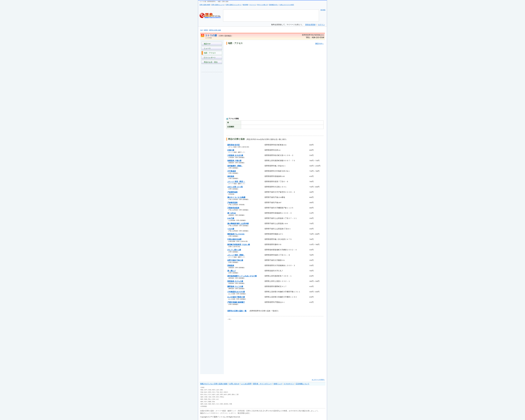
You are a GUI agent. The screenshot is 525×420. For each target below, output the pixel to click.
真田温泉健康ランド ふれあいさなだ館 (242, 276)
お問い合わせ (234, 384)
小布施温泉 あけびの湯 (236, 292)
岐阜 (225, 394)
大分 (217, 404)
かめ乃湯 (231, 218)
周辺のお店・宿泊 (210, 62)
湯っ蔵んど (232, 271)
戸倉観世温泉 (232, 203)
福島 (221, 390)
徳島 (202, 402)
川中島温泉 (232, 171)
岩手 (206, 390)
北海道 (202, 387)
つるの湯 (231, 229)
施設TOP (207, 44)
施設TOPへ (319, 43)
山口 (217, 399)
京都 (206, 397)
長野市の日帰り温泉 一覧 (237, 311)
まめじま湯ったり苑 (235, 187)
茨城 (202, 392)
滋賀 (202, 397)
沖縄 (231, 404)
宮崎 (221, 404)
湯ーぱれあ (232, 213)
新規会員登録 (310, 25)
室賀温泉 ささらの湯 (235, 281)
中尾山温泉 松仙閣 (234, 239)
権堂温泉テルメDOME (236, 234)
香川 (206, 402)
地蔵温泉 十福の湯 (234, 161)
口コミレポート (209, 57)
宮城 (210, 390)
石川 (210, 394)
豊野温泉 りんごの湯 (235, 286)
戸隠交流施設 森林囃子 (236, 302)
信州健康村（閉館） (235, 166)
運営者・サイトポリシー (262, 384)
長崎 (210, 404)
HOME (323, 10)
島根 (206, 399)
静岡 (229, 394)
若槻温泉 (231, 265)
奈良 (217, 397)
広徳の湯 (231, 150)
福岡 (202, 404)
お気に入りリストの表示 (287, 5)
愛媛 (210, 402)
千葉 (217, 392)
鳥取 (202, 399)
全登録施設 (204, 406)
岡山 (210, 399)
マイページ (253, 5)
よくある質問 (246, 384)
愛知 (233, 394)
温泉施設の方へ (274, 5)
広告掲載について (303, 384)
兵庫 (214, 397)
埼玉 (214, 392)
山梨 (217, 394)
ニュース (207, 48)
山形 (217, 390)
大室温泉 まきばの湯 (235, 155)
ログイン (321, 25)
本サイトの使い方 (262, 5)
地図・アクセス (209, 53)
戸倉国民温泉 (232, 192)
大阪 (210, 397)
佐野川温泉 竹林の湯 (235, 260)
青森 (202, 390)
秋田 (214, 390)
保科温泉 (231, 176)
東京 (221, 392)
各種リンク (278, 384)
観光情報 (245, 5)
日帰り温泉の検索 (205, 5)
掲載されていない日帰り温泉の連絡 (214, 384)
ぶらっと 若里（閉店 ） (236, 182)
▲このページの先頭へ (318, 380)
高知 (214, 402)
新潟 (202, 394)
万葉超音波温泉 (233, 208)
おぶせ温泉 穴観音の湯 (236, 297)
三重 (237, 394)
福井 (214, 394)
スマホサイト (289, 384)
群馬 (210, 392)
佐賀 (206, 404)
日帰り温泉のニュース (218, 5)
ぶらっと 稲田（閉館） (236, 255)
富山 (206, 394)
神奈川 (226, 392)
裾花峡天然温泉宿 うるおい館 (239, 244)
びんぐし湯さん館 (234, 250)
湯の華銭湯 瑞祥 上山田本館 (238, 224)
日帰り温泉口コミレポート (234, 5)
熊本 (214, 404)
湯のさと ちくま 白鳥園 (236, 197)
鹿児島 (226, 404)
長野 (221, 394)
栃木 (206, 392)
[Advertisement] (212, 113)
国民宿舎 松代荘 (233, 145)
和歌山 (222, 397)
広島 (214, 399)
